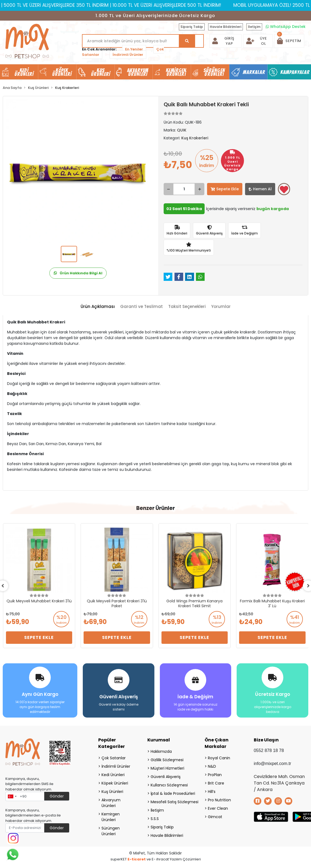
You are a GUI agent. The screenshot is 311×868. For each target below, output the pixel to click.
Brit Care (216, 783)
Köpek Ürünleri (115, 783)
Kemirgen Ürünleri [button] (176, 72)
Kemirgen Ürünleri (111, 817)
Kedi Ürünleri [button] (24, 72)
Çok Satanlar (114, 758)
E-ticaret (137, 859)
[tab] (98, 307)
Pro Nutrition (219, 800)
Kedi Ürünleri (113, 775)
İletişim (254, 27)
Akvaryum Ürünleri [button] (138, 72)
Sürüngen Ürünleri (111, 831)
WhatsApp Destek (286, 27)
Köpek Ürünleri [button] (62, 72)
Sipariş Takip (192, 27)
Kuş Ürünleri (112, 792)
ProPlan (215, 775)
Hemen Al (260, 189)
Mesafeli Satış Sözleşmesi (171, 802)
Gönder (57, 796)
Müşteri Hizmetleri (167, 768)
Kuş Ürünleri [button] (101, 72)
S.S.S (155, 819)
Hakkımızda (161, 751)
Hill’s (212, 792)
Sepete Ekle (225, 189)
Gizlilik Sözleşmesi (167, 760)
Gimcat (215, 817)
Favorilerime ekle (284, 189)
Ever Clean (218, 808)
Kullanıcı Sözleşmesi (169, 785)
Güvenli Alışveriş (166, 777)
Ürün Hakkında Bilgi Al (78, 273)
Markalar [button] (254, 72)
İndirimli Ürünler (128, 55)
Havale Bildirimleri (226, 27)
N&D (212, 766)
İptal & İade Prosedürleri (171, 793)
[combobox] (12, 796)
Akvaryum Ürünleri (111, 803)
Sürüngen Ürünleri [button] (214, 72)
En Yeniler (134, 49)
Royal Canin (219, 758)
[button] (289, 41)
